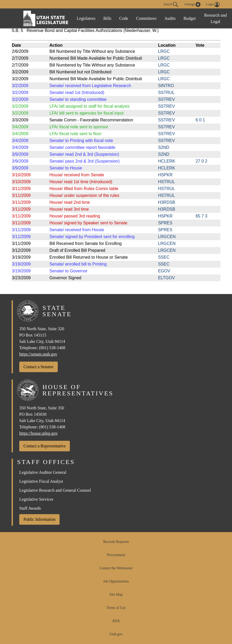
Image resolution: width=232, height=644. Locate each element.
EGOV (164, 271)
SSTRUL (166, 93)
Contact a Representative (45, 446)
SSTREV (166, 99)
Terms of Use (116, 608)
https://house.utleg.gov (38, 433)
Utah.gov (116, 634)
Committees (146, 18)
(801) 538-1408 (52, 348)
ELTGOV (166, 278)
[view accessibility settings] (193, 4)
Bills (107, 18)
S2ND (164, 147)
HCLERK (166, 161)
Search (171, 4)
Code (124, 18)
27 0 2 (201, 161)
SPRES (165, 223)
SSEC (164, 257)
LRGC (164, 51)
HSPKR (165, 175)
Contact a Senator (38, 367)
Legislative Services (36, 499)
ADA (116, 621)
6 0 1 (200, 120)
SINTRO (166, 86)
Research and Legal (215, 18)
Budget (190, 18)
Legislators (86, 18)
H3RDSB (166, 202)
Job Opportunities (116, 581)
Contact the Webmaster (116, 568)
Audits (170, 18)
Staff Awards (30, 508)
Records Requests (116, 542)
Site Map (116, 595)
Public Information (39, 519)
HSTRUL (166, 182)
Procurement (116, 555)
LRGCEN (167, 237)
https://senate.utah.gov (38, 354)
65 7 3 (201, 216)
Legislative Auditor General (43, 472)
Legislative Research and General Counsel (55, 490)
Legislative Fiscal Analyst (41, 481)
